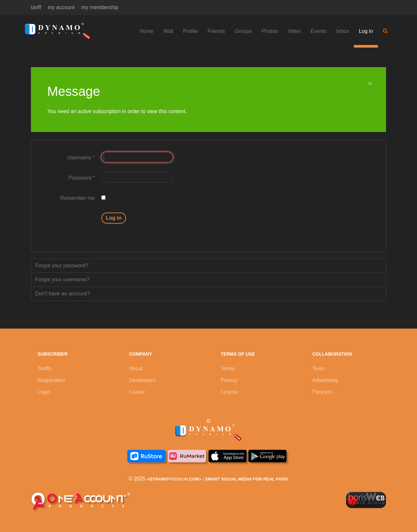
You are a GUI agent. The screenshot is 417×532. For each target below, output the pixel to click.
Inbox (343, 31)
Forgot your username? (62, 280)
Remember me (78, 198)
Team (319, 369)
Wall (168, 31)
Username (81, 158)
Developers (142, 380)
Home (147, 31)
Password (82, 178)
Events (318, 31)
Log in (366, 31)
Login (44, 392)
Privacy (229, 380)
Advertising (325, 380)
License (230, 392)
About (136, 369)
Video (294, 31)
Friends (216, 31)
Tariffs (44, 369)
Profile (190, 31)
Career (137, 392)
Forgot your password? (62, 266)
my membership (100, 7)
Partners (322, 392)
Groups (243, 31)
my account (61, 7)
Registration (51, 380)
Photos (270, 31)
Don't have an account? (63, 294)
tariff (36, 7)
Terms (228, 369)
